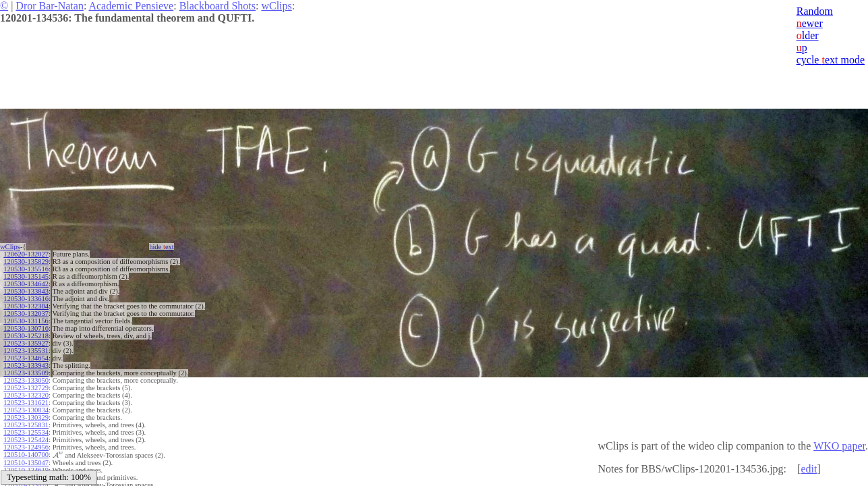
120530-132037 (26, 314)
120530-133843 (26, 291)
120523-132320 (26, 395)
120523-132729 (26, 388)
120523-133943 (26, 366)
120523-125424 (26, 440)
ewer (810, 23)
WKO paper (839, 446)
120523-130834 (26, 410)
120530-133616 (26, 299)
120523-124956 (26, 447)
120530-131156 (26, 321)
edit (809, 469)
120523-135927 (26, 343)
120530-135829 (26, 262)
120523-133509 (26, 373)
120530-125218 (26, 336)
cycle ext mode (831, 60)
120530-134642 (26, 284)
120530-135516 (26, 269)
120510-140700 (26, 455)
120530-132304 (26, 306)
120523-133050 (26, 380)
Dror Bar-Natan (50, 6)
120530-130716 (26, 328)
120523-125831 (26, 425)
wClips (276, 6)
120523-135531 (26, 351)
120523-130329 (26, 417)
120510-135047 (26, 463)
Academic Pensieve (131, 6)
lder (808, 35)
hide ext (162, 247)
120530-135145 (26, 276)
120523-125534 (26, 432)
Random (815, 11)
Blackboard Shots (218, 6)
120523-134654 (26, 358)
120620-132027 (26, 254)
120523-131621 (26, 403)
